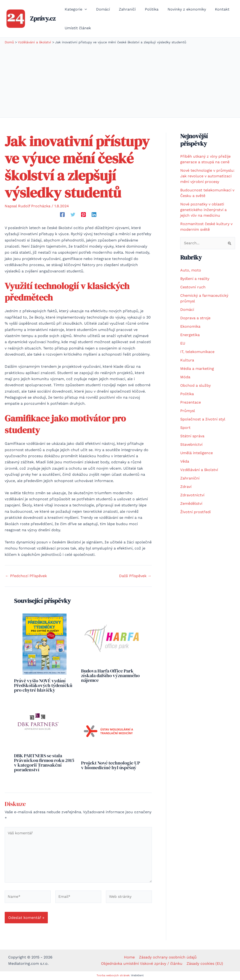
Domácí (187, 310)
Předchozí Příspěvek (26, 576)
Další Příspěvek (135, 576)
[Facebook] (62, 214)
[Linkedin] (94, 214)
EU (183, 343)
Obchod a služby (195, 385)
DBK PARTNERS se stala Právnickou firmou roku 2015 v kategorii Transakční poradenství (44, 763)
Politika (187, 394)
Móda (185, 377)
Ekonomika (190, 326)
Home (130, 957)
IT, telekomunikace (197, 352)
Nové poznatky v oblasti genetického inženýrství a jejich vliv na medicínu (203, 210)
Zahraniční (190, 478)
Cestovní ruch (193, 287)
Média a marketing (197, 369)
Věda (185, 461)
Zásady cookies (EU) (205, 963)
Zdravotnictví (192, 495)
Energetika (190, 335)
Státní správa (192, 436)
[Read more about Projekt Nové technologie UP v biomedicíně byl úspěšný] (109, 729)
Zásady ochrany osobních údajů (168, 957)
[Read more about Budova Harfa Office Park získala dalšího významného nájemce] (112, 639)
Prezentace (191, 402)
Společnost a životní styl (203, 419)
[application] (84, 9)
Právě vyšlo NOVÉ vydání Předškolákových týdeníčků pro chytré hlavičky (43, 685)
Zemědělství (191, 503)
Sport (185, 428)
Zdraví (186, 487)
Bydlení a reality (195, 279)
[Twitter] (73, 214)
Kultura (187, 360)
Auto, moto (191, 270)
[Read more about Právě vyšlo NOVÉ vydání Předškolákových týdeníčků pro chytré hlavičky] (45, 644)
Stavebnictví (191, 444)
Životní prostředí (195, 512)
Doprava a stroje (195, 318)
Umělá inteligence (197, 453)
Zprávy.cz (43, 19)
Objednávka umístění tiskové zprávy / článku (142, 963)
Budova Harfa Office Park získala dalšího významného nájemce (110, 676)
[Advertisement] (120, 80)
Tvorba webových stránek (113, 975)
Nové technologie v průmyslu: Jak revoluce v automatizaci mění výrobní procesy (207, 176)
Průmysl (188, 411)
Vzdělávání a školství (199, 470)
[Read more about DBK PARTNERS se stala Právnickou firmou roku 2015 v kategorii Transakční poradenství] (38, 726)
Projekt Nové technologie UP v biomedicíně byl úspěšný (111, 765)
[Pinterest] (83, 214)
